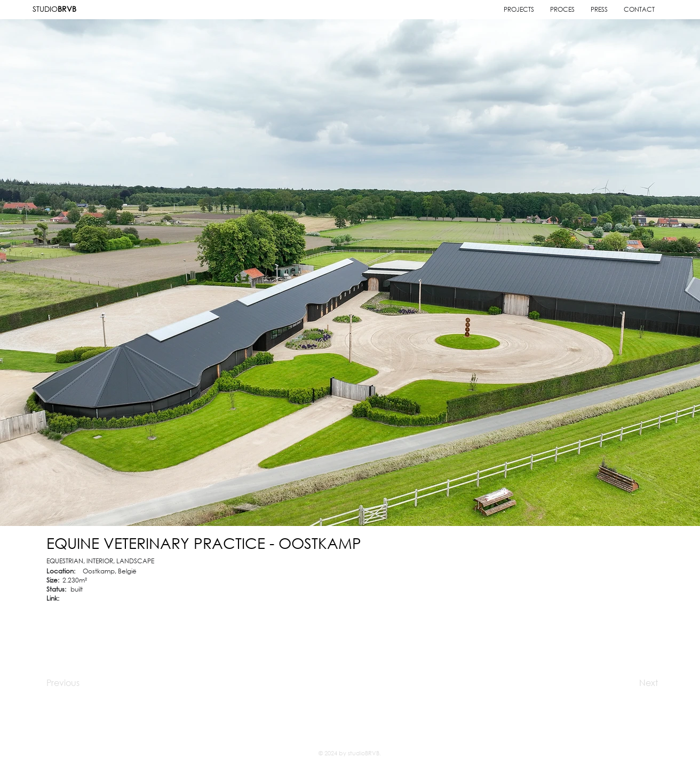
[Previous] (85, 683)
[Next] (623, 683)
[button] (639, 9)
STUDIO (54, 9)
